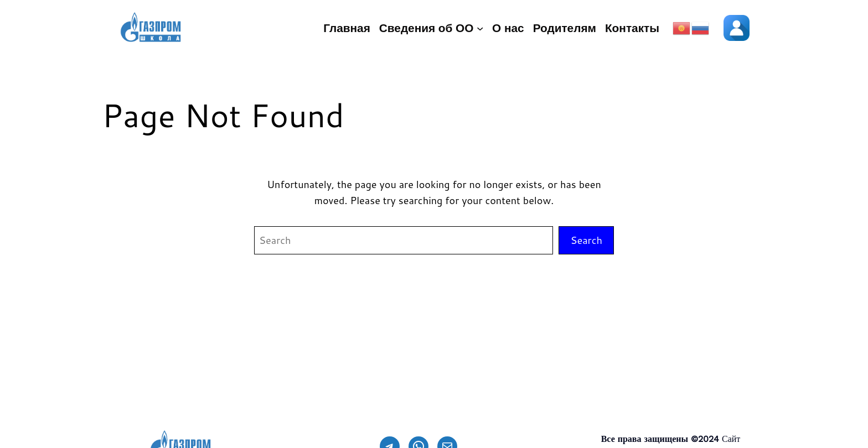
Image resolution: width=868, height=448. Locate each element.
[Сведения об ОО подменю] (480, 28)
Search (586, 240)
